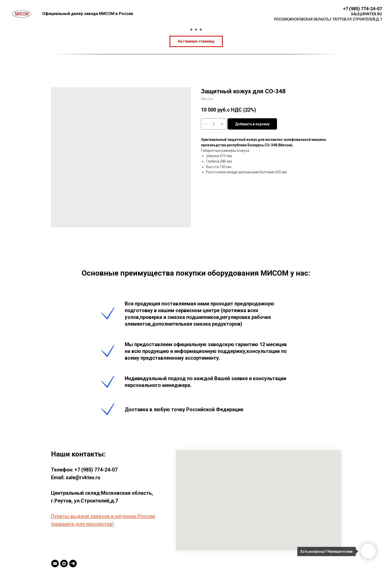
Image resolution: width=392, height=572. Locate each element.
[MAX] (64, 563)
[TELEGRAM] (73, 563)
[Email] (55, 563)
